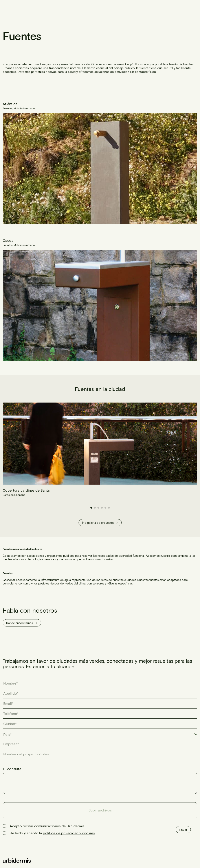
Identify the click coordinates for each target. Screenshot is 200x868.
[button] (91, 508)
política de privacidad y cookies (69, 833)
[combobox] (100, 735)
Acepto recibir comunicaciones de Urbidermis (47, 826)
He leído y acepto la (52, 833)
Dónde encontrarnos (22, 623)
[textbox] (10, 734)
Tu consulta (12, 769)
